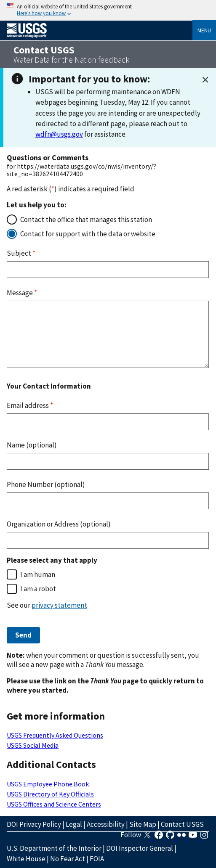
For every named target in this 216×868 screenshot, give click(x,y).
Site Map (143, 824)
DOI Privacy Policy (34, 824)
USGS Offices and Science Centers (54, 804)
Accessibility (106, 824)
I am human (38, 574)
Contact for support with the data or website (88, 234)
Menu (204, 30)
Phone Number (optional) (46, 484)
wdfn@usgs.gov (59, 134)
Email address (30, 405)
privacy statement (59, 605)
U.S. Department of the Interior (54, 848)
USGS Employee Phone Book (48, 784)
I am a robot (38, 589)
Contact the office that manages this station (86, 220)
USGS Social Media (33, 745)
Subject (21, 253)
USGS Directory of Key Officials (50, 794)
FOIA (97, 859)
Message (22, 293)
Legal (74, 824)
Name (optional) (32, 445)
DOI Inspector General (140, 848)
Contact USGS (182, 824)
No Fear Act (68, 859)
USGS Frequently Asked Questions (55, 735)
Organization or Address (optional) (59, 524)
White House (26, 859)
